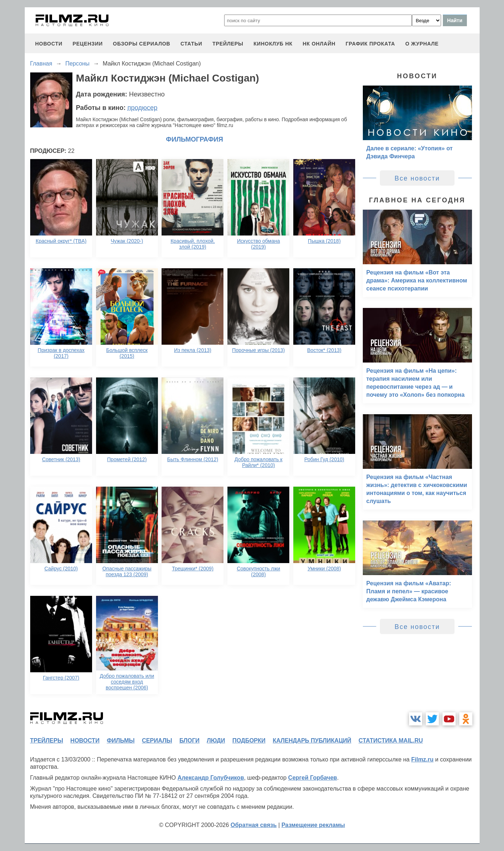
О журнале (422, 44)
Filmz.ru (422, 759)
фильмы (120, 741)
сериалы (157, 741)
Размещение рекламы (313, 825)
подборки (249, 741)
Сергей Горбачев (313, 778)
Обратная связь (254, 825)
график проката (370, 44)
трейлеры (228, 44)
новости (49, 44)
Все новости (417, 178)
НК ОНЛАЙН (319, 44)
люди (216, 741)
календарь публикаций (312, 741)
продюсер (142, 108)
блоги (189, 741)
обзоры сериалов (142, 44)
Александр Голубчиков (211, 778)
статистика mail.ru (391, 741)
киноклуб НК (273, 44)
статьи (191, 44)
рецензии (88, 44)
